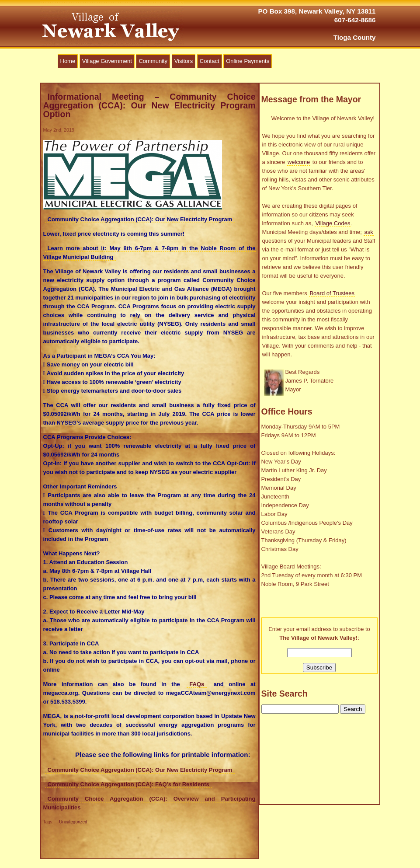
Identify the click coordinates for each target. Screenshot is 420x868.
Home (68, 61)
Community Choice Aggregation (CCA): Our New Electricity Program (140, 770)
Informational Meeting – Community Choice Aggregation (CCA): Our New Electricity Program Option (149, 105)
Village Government (107, 61)
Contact (210, 61)
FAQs (197, 684)
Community (153, 61)
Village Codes (333, 223)
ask (368, 232)
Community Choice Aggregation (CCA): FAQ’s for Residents (128, 784)
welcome (299, 162)
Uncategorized (73, 822)
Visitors (184, 61)
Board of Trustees (332, 293)
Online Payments (248, 61)
